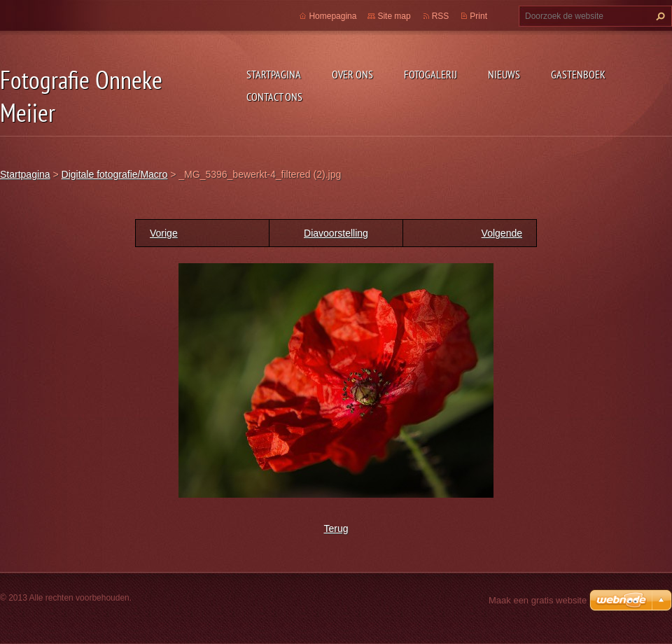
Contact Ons (274, 97)
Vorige (164, 233)
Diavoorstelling (336, 233)
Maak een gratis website (538, 600)
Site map (394, 16)
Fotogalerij (430, 74)
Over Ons (352, 74)
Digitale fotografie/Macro (115, 174)
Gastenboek (578, 74)
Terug (336, 528)
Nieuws (504, 74)
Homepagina (332, 16)
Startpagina (274, 74)
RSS (441, 16)
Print (478, 16)
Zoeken (659, 16)
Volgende (502, 233)
